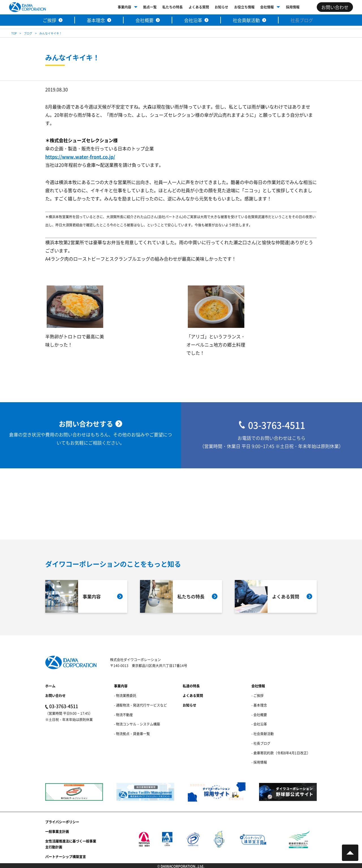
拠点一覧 (150, 7)
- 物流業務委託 (125, 695)
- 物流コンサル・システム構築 (137, 724)
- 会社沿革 (259, 724)
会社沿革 (193, 20)
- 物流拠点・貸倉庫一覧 (132, 734)
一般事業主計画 (57, 831)
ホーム (50, 686)
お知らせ (221, 7)
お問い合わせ (55, 695)
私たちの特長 (173, 7)
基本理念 (96, 20)
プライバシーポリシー (62, 822)
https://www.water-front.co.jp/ (80, 157)
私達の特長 (191, 686)
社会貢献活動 (246, 20)
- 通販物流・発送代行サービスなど (140, 705)
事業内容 (124, 7)
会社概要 (145, 20)
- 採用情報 (259, 762)
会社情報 (267, 7)
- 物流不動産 (123, 715)
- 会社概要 (259, 715)
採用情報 (293, 7)
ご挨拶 (49, 20)
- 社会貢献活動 (263, 734)
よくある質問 (199, 7)
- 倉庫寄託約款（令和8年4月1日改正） (281, 753)
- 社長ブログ (261, 743)
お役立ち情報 (244, 7)
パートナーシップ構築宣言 (66, 857)
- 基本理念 (259, 705)
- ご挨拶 (258, 695)
